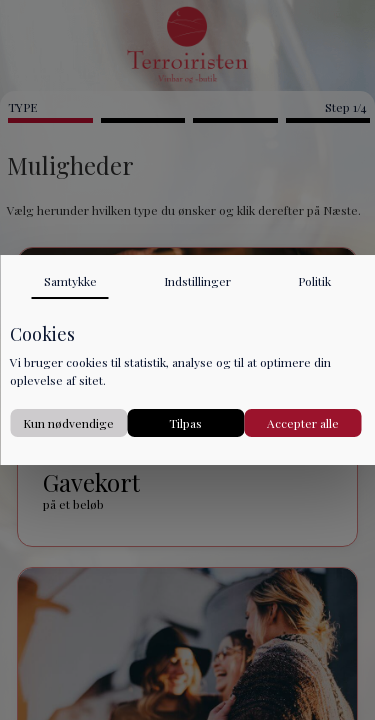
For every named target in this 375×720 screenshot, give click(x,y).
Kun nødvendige (68, 423)
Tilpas (185, 423)
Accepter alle (303, 423)
